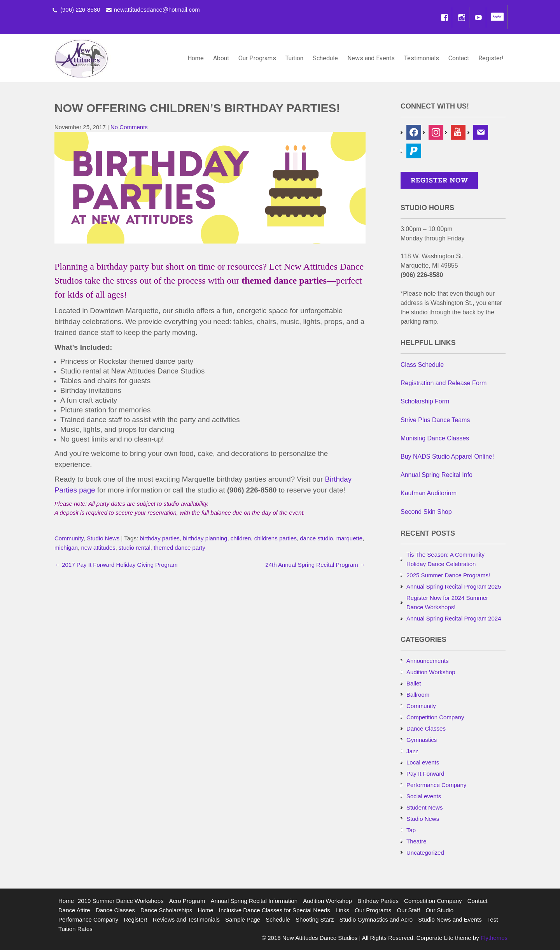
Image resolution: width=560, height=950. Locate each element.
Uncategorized (425, 853)
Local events (423, 762)
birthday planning (205, 538)
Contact (459, 58)
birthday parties (160, 538)
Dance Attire (74, 910)
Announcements (427, 661)
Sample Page (243, 919)
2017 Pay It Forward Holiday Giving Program (116, 565)
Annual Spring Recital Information (254, 901)
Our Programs (257, 58)
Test (493, 919)
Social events (424, 796)
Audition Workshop (431, 672)
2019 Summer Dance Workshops (121, 901)
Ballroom (418, 695)
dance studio (316, 538)
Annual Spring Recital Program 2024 (454, 618)
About (221, 58)
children (241, 538)
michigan (66, 548)
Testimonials (422, 58)
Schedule (325, 58)
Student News (424, 807)
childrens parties (276, 538)
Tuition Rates (75, 929)
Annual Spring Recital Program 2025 (454, 586)
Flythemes (493, 938)
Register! (491, 58)
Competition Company (435, 717)
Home (196, 58)
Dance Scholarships (166, 910)
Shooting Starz (315, 919)
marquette (350, 538)
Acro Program (187, 901)
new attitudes (98, 548)
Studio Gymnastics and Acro (376, 919)
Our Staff (408, 910)
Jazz (412, 751)
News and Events (371, 58)
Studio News (103, 538)
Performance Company (436, 785)
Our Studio (439, 910)
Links (342, 910)
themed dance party (179, 548)
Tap (411, 830)
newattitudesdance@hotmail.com (157, 10)
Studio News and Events (450, 919)
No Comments (129, 127)
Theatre (416, 841)
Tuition (294, 58)
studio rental (135, 548)
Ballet (414, 683)
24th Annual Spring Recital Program (315, 565)
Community (69, 538)
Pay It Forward (425, 774)
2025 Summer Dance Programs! (448, 575)
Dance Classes (426, 728)
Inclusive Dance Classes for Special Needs (275, 910)
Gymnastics (422, 740)
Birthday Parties (378, 901)
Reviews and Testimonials (186, 919)
